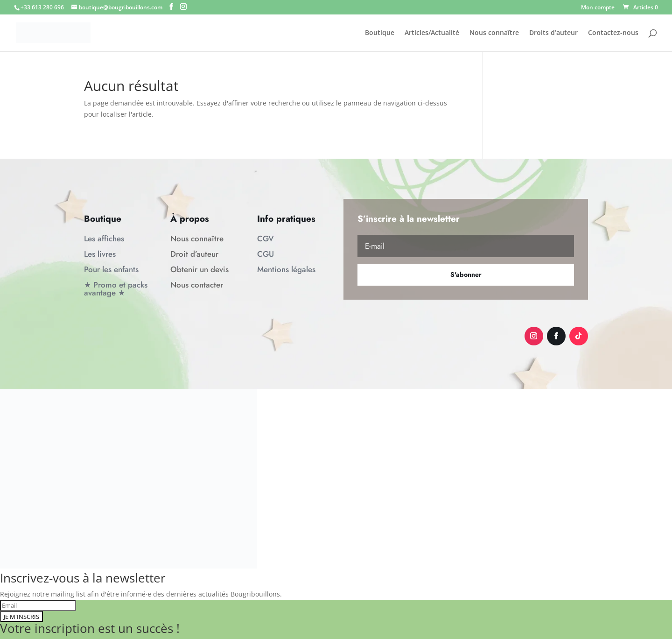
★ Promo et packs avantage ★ (116, 289)
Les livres (100, 254)
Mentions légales (286, 269)
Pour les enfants (111, 269)
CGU (266, 254)
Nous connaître (494, 33)
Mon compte (598, 8)
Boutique (380, 33)
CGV (266, 239)
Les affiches (104, 239)
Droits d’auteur (553, 33)
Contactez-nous (613, 33)
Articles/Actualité (432, 33)
